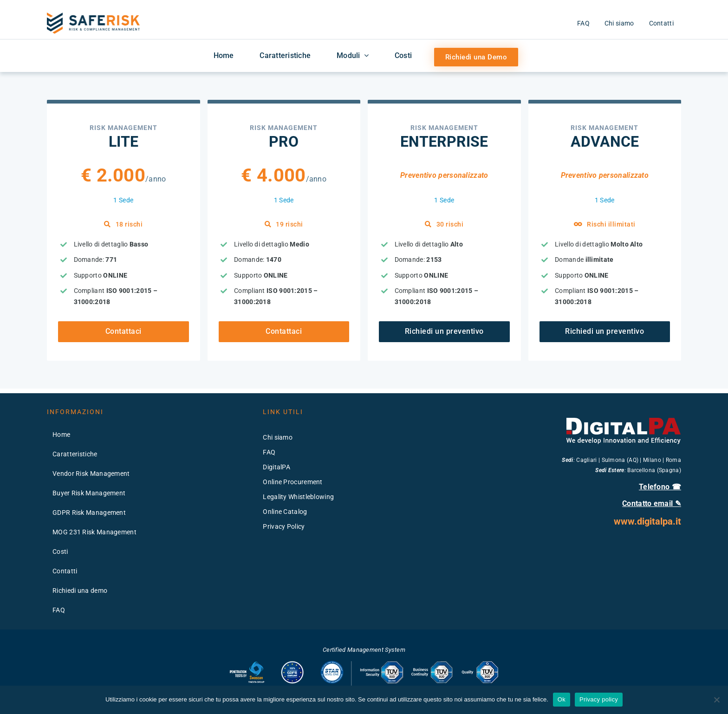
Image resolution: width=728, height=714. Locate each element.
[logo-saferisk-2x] (93, 16)
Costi (60, 552)
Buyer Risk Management (89, 493)
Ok (562, 699)
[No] (716, 700)
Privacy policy (599, 699)
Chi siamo (278, 437)
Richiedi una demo (80, 591)
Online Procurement (292, 482)
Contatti (65, 571)
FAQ (59, 610)
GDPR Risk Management (89, 513)
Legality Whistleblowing (298, 497)
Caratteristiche (75, 454)
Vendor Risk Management (91, 474)
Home (61, 435)
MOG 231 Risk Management (94, 532)
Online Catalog (285, 512)
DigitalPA (276, 467)
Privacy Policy (284, 526)
